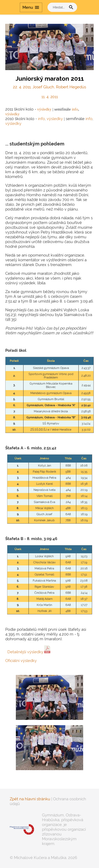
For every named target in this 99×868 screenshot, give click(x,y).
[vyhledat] (58, 7)
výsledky (44, 109)
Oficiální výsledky (21, 661)
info (75, 109)
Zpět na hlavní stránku (30, 799)
